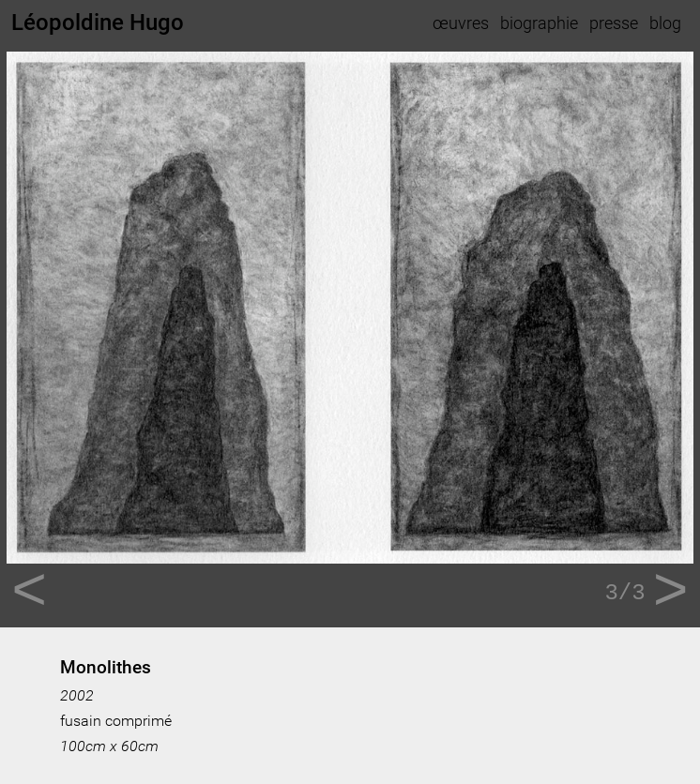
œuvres (461, 23)
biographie (539, 23)
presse (614, 23)
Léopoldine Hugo (98, 23)
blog (665, 23)
